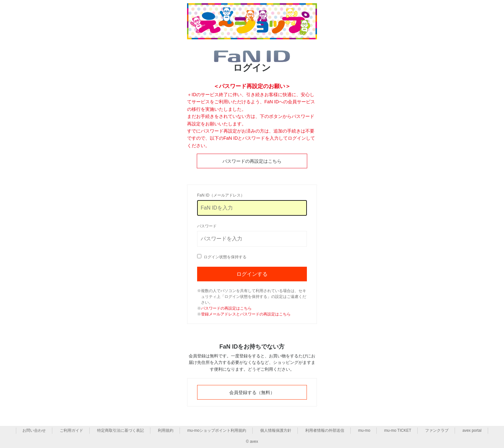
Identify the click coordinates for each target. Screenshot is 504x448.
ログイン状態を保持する (225, 257)
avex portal (472, 430)
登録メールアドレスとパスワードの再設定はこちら (246, 314)
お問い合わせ (34, 430)
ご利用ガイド (71, 430)
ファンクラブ (437, 430)
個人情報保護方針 (276, 430)
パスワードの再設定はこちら (252, 161)
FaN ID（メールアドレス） (221, 195)
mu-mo (364, 430)
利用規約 (166, 430)
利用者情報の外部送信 (325, 430)
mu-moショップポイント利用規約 (217, 430)
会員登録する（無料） (252, 392)
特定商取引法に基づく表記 (120, 430)
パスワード (207, 226)
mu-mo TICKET (398, 430)
